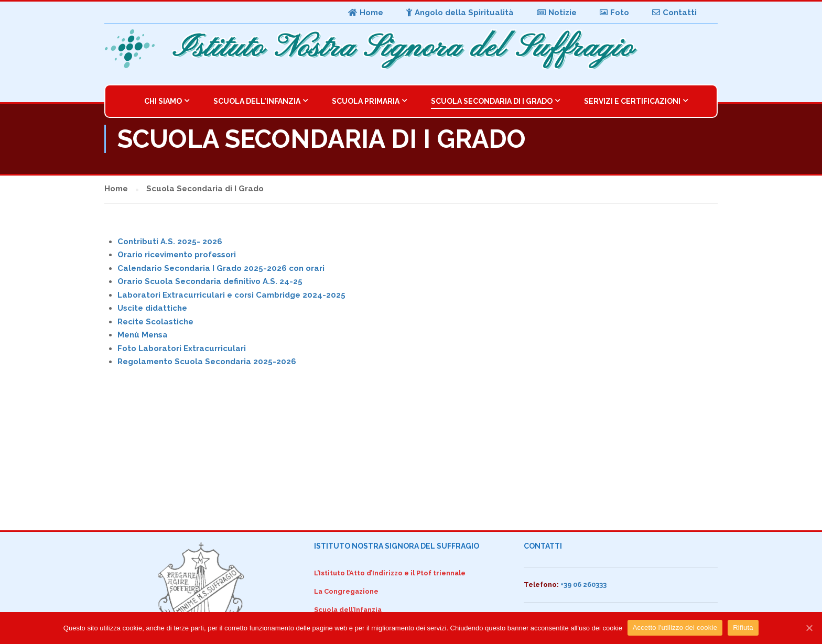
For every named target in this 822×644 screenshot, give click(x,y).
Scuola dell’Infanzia (257, 101)
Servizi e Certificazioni (632, 101)
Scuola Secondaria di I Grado (492, 101)
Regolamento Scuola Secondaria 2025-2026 (207, 362)
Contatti (674, 13)
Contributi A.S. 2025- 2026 (170, 242)
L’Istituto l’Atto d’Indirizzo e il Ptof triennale (390, 573)
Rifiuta (744, 627)
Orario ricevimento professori (177, 255)
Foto (614, 13)
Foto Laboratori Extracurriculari (182, 348)
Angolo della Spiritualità (460, 13)
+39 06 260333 (583, 585)
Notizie (557, 13)
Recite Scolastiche (155, 322)
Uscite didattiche (152, 308)
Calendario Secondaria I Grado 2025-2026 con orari (221, 268)
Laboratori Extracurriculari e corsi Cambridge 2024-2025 (231, 295)
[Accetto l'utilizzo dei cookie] (809, 628)
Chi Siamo (163, 101)
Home (366, 13)
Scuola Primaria (366, 101)
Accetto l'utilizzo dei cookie (675, 627)
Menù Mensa (143, 335)
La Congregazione (346, 591)
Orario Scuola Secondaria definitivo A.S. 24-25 (210, 281)
